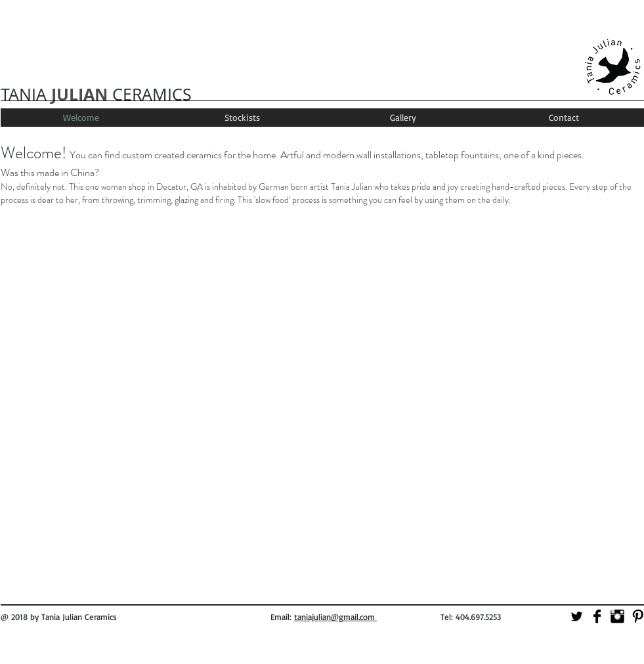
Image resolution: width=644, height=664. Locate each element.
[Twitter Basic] (577, 616)
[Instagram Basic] (617, 616)
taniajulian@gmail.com (336, 617)
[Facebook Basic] (597, 616)
